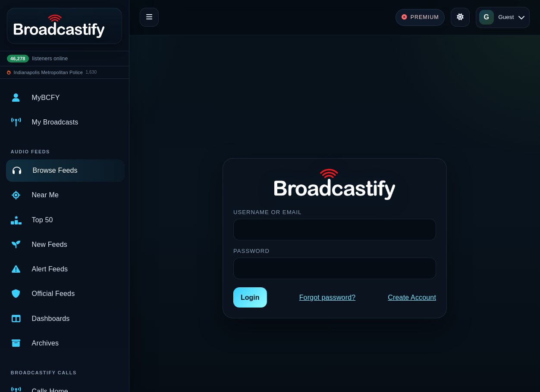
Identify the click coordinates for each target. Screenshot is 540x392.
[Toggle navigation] (149, 17)
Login (250, 297)
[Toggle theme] (460, 17)
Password (251, 251)
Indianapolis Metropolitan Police (48, 72)
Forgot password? (328, 297)
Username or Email (267, 212)
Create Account (412, 297)
